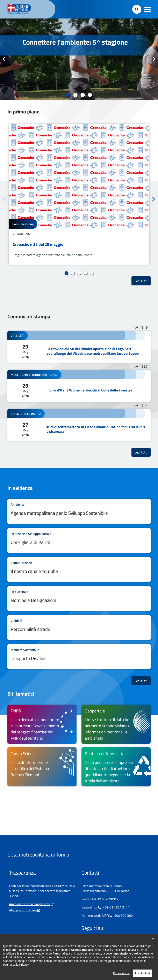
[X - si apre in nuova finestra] (111, 941)
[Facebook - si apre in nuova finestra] (85, 941)
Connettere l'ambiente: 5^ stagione (75, 42)
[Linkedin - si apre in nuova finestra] (98, 941)
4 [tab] (90, 95)
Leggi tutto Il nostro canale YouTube (79, 570)
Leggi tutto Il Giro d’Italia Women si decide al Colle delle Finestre (79, 386)
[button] (148, 9)
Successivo (154, 59)
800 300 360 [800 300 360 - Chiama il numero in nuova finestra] (121, 915)
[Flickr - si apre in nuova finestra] (124, 941)
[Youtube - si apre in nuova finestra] (117, 941)
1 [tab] (68, 95)
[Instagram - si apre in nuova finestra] (91, 941)
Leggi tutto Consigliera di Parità (79, 541)
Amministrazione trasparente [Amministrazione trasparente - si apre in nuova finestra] (30, 904)
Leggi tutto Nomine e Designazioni (79, 599)
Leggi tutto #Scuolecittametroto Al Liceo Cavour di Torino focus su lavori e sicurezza (79, 425)
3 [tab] (83, 95)
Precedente (4, 59)
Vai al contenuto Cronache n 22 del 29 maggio (79, 194)
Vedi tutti (143, 281)
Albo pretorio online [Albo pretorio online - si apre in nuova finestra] (23, 910)
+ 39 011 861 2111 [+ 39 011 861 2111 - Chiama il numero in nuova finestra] (114, 907)
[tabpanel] (79, 59)
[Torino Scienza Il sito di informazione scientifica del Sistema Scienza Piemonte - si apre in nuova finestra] (42, 767)
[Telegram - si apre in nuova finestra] (104, 941)
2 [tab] (75, 95)
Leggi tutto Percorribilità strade (79, 627)
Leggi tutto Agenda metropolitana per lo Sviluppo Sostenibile (79, 511)
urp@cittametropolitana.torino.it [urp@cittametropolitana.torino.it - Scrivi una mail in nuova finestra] (34, 954)
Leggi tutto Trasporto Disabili (79, 657)
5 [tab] (92, 273)
